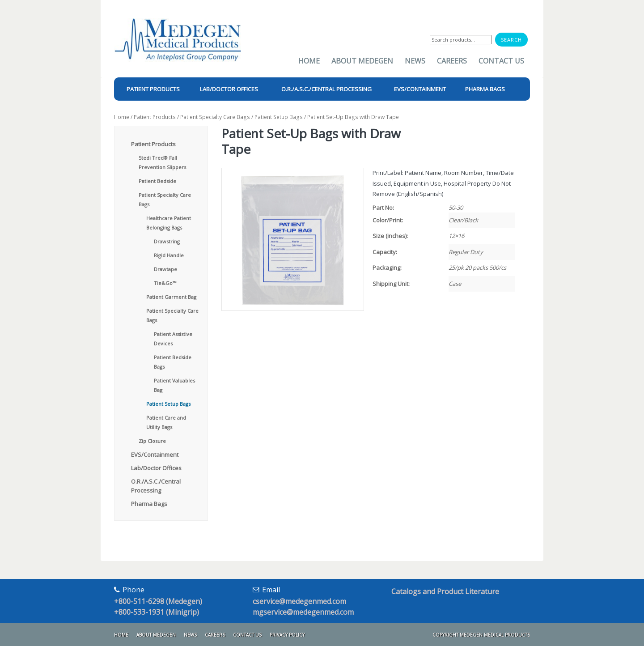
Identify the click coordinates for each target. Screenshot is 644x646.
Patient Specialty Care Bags (215, 117)
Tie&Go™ (165, 283)
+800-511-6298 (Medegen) (158, 601)
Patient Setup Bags (279, 117)
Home (309, 61)
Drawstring (167, 241)
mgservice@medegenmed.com (303, 612)
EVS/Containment (155, 455)
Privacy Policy (287, 635)
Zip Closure (152, 441)
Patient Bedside (157, 181)
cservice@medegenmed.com (299, 601)
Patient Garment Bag (171, 297)
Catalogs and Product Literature (445, 591)
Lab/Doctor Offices (156, 468)
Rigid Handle (169, 255)
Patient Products (155, 117)
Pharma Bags (149, 504)
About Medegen (362, 61)
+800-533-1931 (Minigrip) (157, 612)
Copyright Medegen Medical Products (481, 635)
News (415, 61)
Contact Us (501, 61)
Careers (452, 61)
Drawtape (165, 269)
